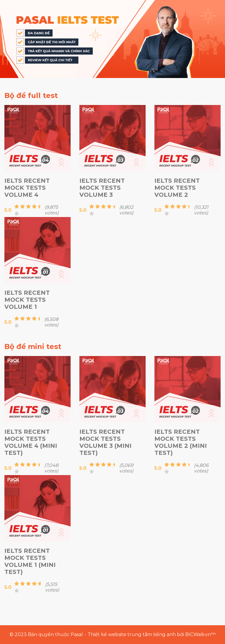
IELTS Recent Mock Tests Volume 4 (27, 188)
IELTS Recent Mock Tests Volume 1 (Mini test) (30, 561)
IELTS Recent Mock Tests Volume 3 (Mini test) (105, 442)
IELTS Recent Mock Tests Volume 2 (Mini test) (181, 442)
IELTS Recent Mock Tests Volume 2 (177, 188)
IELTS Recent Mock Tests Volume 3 (102, 188)
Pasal (77, 634)
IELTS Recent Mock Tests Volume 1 (27, 300)
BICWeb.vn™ (200, 634)
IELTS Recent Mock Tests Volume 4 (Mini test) (31, 442)
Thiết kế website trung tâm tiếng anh (132, 634)
